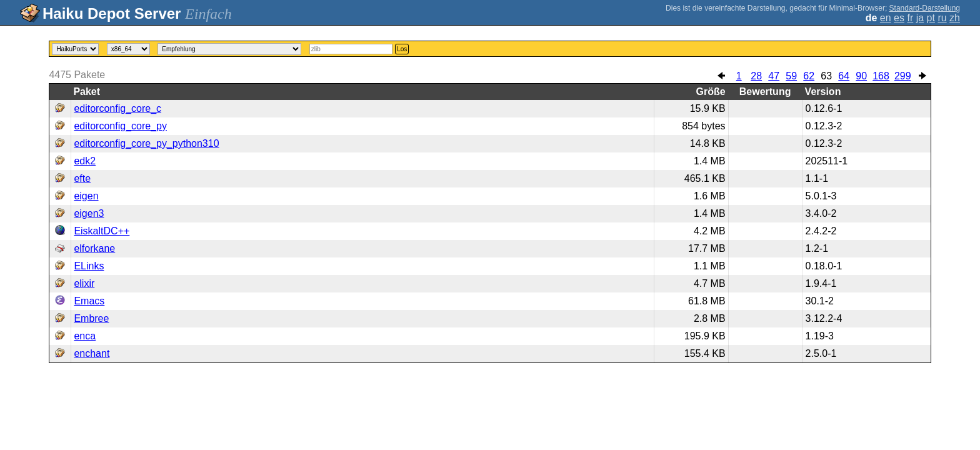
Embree (91, 318)
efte (82, 178)
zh (955, 18)
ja (920, 18)
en (886, 18)
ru (942, 18)
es (899, 18)
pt (931, 18)
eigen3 (89, 213)
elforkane (94, 248)
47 (774, 76)
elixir (84, 283)
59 (791, 76)
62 (809, 76)
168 (881, 76)
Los (402, 49)
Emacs (89, 301)
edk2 (85, 161)
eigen (86, 196)
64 (844, 76)
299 (903, 76)
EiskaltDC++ (102, 231)
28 (756, 76)
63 (826, 76)
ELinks (89, 266)
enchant (92, 353)
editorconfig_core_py (120, 126)
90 (861, 76)
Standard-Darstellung (925, 8)
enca (85, 336)
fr (910, 18)
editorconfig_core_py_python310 (146, 143)
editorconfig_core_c (117, 108)
